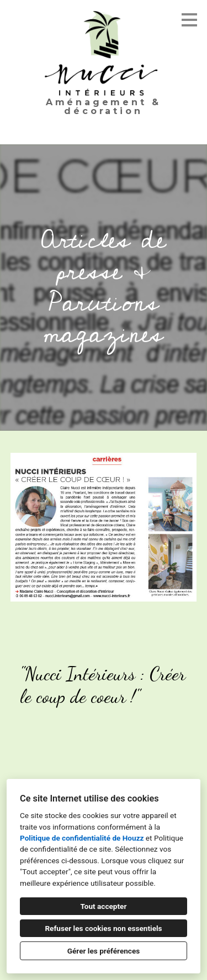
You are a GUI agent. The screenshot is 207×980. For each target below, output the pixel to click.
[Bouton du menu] (189, 20)
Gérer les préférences (104, 951)
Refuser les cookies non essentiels (103, 928)
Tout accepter (104, 906)
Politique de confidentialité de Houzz (82, 838)
